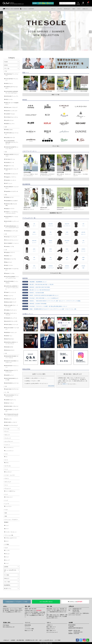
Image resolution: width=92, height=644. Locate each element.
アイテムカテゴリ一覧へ (56, 273)
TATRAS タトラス (10, 197)
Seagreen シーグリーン (11, 177)
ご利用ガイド (65, 384)
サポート (49, 622)
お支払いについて (51, 629)
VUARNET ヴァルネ (10, 114)
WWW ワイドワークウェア (12, 425)
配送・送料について (51, 627)
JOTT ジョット (9, 183)
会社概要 (71, 622)
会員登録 (6, 567)
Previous (2, 32)
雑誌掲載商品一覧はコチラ (56, 213)
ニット (6, 469)
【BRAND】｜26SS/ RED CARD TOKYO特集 (36, 287)
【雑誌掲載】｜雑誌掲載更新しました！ (35, 282)
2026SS (6, 65)
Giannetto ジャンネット (11, 180)
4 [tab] (48, 52)
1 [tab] (45, 52)
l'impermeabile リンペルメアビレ (12, 410)
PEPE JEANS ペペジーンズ (12, 325)
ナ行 (6, 234)
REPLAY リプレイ (10, 403)
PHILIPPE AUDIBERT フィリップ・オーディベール (12, 277)
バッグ (6, 500)
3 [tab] (47, 52)
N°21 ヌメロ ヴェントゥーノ (12, 240)
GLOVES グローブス (10, 138)
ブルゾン (7, 478)
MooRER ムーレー (10, 375)
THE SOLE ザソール (10, 159)
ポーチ (7, 541)
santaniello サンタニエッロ (12, 174)
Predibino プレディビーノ (11, 310)
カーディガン (8, 466)
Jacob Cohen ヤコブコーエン (12, 389)
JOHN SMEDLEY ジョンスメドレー (12, 187)
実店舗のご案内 (7, 622)
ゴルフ (6, 548)
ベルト (6, 510)
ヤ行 (6, 386)
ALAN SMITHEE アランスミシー (12, 79)
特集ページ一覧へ (56, 95)
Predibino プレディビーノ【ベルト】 (11, 314)
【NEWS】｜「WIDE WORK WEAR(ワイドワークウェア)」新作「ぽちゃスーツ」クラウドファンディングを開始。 (52, 301)
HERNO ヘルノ (9, 336)
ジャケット (7, 445)
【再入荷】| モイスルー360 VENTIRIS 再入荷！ (36, 290)
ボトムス (7, 554)
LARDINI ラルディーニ (11, 400)
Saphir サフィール (10, 166)
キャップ (7, 560)
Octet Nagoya (6, 625)
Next (90, 32)
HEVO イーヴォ (9, 99)
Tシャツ (7, 432)
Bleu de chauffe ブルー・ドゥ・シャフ (12, 306)
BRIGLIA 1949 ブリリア (11, 302)
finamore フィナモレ (10, 273)
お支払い (5, 606)
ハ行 (6, 250)
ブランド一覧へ (56, 146)
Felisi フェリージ (9, 296)
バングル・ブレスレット (11, 532)
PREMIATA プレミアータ (11, 318)
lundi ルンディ (9, 419)
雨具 (6, 516)
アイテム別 (7, 429)
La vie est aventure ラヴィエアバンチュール (12, 396)
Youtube (6, 62)
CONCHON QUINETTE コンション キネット (12, 148)
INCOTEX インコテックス (11, 111)
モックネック (8, 472)
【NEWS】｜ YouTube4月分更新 (33, 293)
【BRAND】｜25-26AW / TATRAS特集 (34, 304)
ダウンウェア (8, 482)
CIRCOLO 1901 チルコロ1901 (11, 205)
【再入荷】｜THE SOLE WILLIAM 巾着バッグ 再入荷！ (38, 284)
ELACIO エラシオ (9, 120)
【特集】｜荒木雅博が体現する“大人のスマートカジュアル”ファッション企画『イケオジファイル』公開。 (50, 309)
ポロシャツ (7, 435)
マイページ (28, 622)
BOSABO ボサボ (9, 347)
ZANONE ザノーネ (10, 163)
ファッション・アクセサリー (11, 520)
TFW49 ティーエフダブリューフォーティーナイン (12, 213)
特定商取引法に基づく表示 (32, 640)
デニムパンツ (8, 488)
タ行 (6, 195)
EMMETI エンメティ (10, 124)
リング (7, 525)
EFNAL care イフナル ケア (11, 107)
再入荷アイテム (8, 588)
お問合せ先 (71, 606)
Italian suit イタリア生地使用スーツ (12, 103)
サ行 (6, 152)
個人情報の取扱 (20, 640)
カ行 (6, 127)
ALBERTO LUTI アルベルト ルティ (12, 87)
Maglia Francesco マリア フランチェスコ (12, 371)
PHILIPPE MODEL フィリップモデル (12, 282)
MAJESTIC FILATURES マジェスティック (12, 362)
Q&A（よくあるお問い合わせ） (10, 571)
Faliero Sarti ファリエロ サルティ (12, 269)
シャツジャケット (9, 447)
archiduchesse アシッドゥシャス (12, 75)
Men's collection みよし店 (9, 627)
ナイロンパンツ (9, 497)
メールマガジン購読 (29, 629)
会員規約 (13, 640)
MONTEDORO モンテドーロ (12, 383)
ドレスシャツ (8, 438)
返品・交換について (51, 630)
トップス (7, 550)
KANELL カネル (9, 130)
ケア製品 (7, 544)
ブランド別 (7, 69)
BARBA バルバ (9, 256)
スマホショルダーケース (11, 538)
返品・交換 (49, 606)
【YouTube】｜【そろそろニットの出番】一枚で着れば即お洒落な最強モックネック (45, 306)
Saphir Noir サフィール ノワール (12, 170)
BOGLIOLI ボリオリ (10, 350)
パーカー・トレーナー (10, 475)
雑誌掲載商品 (7, 585)
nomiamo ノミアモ (10, 246)
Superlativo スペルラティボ (12, 191)
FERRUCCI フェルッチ (11, 299)
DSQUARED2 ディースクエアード (12, 217)
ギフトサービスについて (52, 632)
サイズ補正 (7, 575)
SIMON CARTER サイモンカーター (12, 155)
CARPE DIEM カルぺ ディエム (12, 134)
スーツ (6, 460)
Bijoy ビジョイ (9, 262)
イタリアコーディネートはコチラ (56, 179)
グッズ (7, 557)
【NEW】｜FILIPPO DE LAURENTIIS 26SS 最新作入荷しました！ (41, 295)
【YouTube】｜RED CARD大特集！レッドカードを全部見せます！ (41, 298)
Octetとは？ (7, 578)
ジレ (6, 457)
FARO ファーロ (9, 265)
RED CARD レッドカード (11, 422)
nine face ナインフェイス (11, 237)
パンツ (6, 494)
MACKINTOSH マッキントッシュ (12, 366)
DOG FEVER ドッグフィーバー (12, 222)
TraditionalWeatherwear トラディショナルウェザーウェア (12, 227)
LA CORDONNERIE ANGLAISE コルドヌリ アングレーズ (12, 142)
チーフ (7, 529)
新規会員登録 (51, 386)
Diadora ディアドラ (10, 209)
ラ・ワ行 (7, 392)
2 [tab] (46, 52)
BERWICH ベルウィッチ (11, 332)
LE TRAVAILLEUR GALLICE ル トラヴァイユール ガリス (12, 415)
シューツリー (8, 506)
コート (6, 485)
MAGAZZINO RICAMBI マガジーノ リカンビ (12, 357)
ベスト (6, 454)
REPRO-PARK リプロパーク (12, 406)
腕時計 (7, 522)
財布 (6, 513)
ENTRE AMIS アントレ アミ (12, 96)
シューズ (7, 504)
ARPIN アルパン (9, 83)
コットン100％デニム (10, 491)
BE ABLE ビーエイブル (11, 259)
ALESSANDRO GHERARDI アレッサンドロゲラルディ (12, 92)
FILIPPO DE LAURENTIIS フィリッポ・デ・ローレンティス (12, 288)
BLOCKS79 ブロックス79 (11, 321)
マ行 (6, 353)
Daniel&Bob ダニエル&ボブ (12, 201)
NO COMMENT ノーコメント (12, 243)
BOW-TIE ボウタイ (10, 339)
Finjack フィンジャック (11, 292)
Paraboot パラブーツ (10, 252)
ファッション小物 (9, 535)
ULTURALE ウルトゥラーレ (12, 117)
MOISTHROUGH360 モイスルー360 (12, 379)
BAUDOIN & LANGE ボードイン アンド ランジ (12, 343)
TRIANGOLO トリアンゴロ (12, 231)
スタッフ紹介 (7, 582)
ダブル (7, 463)
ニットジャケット (9, 451)
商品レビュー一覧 (29, 630)
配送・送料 (28, 606)
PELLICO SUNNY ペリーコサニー (12, 329)
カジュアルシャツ (9, 441)
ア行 (6, 71)
